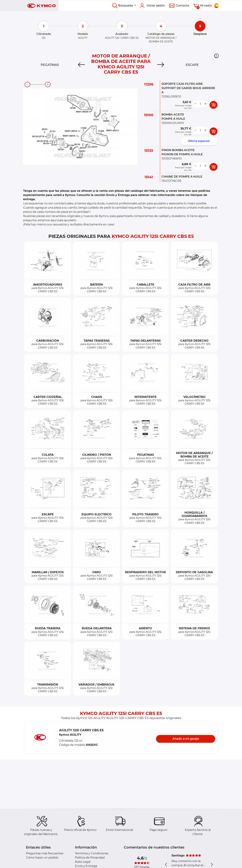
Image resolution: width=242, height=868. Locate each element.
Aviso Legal (83, 862)
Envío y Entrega (86, 866)
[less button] (195, 104)
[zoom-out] (27, 84)
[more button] (206, 104)
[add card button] (214, 105)
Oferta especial (199, 141)
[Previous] (81, 65)
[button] (216, 56)
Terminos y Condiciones (92, 853)
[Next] (161, 65)
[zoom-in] (48, 84)
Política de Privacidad (90, 858)
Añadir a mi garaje (186, 739)
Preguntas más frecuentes (45, 853)
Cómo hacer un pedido (42, 858)
